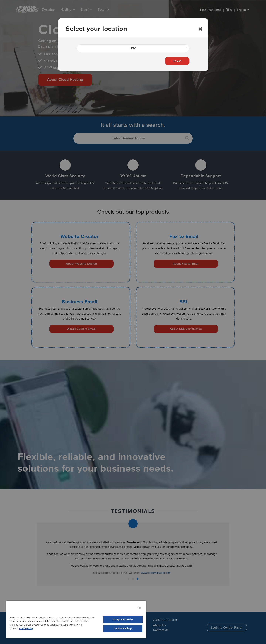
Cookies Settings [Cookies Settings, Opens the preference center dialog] (123, 629)
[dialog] (133, 45)
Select (177, 61)
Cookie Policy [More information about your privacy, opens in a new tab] (26, 629)
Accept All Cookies (123, 620)
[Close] (200, 29)
